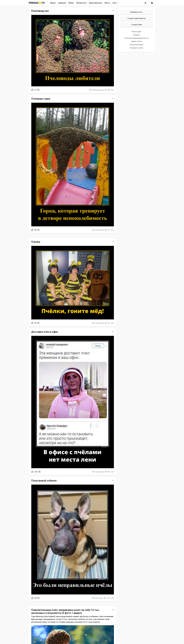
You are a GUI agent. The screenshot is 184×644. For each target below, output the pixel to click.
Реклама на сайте (137, 48)
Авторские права (137, 45)
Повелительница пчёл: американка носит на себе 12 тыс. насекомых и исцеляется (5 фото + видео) (66, 611)
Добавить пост (136, 12)
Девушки (62, 3)
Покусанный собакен (44, 481)
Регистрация (137, 32)
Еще (115, 3)
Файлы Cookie (137, 41)
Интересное (81, 3)
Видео (53, 3)
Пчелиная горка (41, 99)
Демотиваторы (96, 3)
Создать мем (137, 25)
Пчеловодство (40, 11)
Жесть (107, 3)
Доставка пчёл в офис (45, 332)
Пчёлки (36, 242)
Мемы (71, 3)
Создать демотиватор (137, 18)
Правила (137, 35)
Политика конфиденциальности (137, 38)
